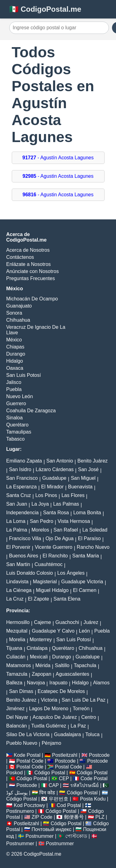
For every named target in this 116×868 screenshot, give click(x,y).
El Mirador (52, 487)
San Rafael (66, 530)
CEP (64, 778)
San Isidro (20, 469)
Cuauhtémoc (49, 564)
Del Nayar (17, 717)
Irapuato (59, 683)
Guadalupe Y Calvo (53, 631)
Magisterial (45, 582)
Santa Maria (86, 556)
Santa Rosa (56, 513)
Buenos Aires (24, 556)
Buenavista (80, 487)
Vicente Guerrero (54, 547)
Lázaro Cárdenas (55, 469)
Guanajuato (19, 306)
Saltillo (62, 665)
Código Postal (50, 773)
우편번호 (58, 799)
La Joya (40, 504)
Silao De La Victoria (28, 734)
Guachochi (67, 622)
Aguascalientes (73, 674)
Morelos (40, 530)
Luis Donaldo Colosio (30, 573)
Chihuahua (18, 320)
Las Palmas (66, 504)
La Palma (17, 530)
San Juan (17, 504)
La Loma (16, 521)
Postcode (99, 755)
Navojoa (36, 683)
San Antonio (60, 461)
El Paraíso (89, 538)
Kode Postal (27, 755)
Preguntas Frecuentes (30, 278)
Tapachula (85, 665)
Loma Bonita (87, 513)
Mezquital (17, 631)
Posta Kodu (93, 799)
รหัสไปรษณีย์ (84, 785)
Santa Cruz (19, 495)
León (84, 631)
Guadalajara (67, 734)
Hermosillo (18, 622)
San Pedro (41, 521)
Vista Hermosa (74, 521)
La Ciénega (19, 590)
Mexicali (39, 657)
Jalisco (14, 382)
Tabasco (15, 439)
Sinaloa (14, 418)
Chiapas (15, 347)
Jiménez (15, 709)
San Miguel (83, 478)
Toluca (92, 734)
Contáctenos (20, 257)
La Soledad (95, 530)
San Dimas (21, 691)
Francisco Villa (25, 538)
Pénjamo (52, 743)
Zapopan (42, 674)
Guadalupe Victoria (82, 582)
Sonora (14, 313)
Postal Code (30, 761)
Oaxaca (15, 368)
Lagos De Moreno (49, 709)
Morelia (17, 640)
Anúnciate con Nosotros (32, 271)
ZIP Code (42, 817)
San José (88, 469)
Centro (89, 717)
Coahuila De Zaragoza (31, 411)
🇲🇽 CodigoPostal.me (45, 9)
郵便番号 (74, 817)
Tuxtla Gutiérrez (49, 726)
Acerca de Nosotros (28, 250)
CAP (54, 785)
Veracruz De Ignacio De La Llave (36, 330)
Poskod (14, 773)
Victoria (49, 700)
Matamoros (19, 665)
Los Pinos (46, 495)
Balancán (17, 726)
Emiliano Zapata (24, 461)
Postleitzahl (65, 755)
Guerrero (16, 403)
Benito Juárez (92, 461)
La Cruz (15, 599)
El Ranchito (55, 556)
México (14, 340)
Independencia (22, 513)
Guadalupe (54, 478)
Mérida (43, 665)
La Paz (78, 726)
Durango (16, 354)
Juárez (91, 622)
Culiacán (16, 657)
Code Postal (94, 778)
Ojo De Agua (60, 538)
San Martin (18, 564)
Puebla (14, 389)
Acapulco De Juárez (55, 717)
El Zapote (38, 599)
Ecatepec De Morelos (61, 691)
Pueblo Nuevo (22, 743)
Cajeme (43, 622)
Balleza (14, 683)
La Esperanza (21, 487)
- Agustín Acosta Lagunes (58, 158)
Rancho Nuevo (93, 547)
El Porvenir (18, 547)
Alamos (101, 683)
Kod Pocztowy (29, 805)
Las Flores (73, 495)
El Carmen (85, 590)
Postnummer (40, 836)
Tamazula (17, 674)
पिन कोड (47, 793)
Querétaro (17, 425)
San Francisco (22, 478)
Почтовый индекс (52, 829)
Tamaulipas (19, 432)
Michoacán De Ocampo (32, 299)
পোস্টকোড (76, 836)
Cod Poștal (69, 805)
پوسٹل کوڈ (17, 793)
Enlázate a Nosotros (28, 264)
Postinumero (20, 811)
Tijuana (14, 648)
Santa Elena (67, 599)
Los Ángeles (71, 573)
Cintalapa (37, 648)
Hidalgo (15, 361)
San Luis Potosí (24, 375)
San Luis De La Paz (83, 700)
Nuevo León (19, 396)
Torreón (81, 709)
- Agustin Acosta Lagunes (58, 176)
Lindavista (17, 582)
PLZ (100, 817)
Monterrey (41, 640)
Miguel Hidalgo (52, 590)
